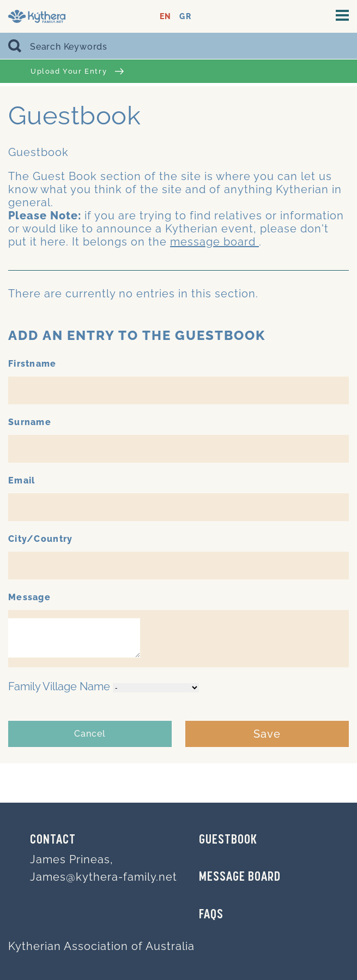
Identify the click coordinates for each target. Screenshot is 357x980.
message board (214, 242)
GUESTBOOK (228, 840)
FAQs (211, 915)
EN (165, 17)
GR (185, 17)
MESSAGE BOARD (240, 877)
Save (267, 734)
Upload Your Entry (77, 71)
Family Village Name (59, 686)
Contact (53, 840)
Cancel (90, 734)
